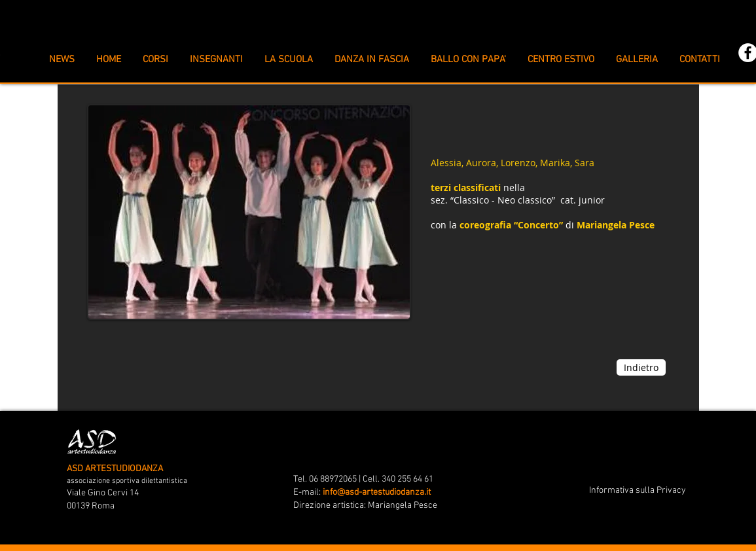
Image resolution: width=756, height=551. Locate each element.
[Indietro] (641, 367)
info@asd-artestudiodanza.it (377, 492)
